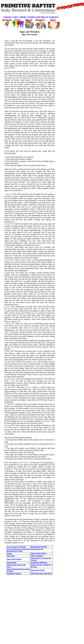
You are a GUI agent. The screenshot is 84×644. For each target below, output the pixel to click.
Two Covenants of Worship (16, 547)
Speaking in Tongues (14, 573)
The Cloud (11, 556)
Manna (9, 553)
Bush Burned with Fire (39, 547)
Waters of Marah (37, 556)
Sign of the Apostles (38, 570)
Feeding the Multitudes (39, 563)
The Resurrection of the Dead (41, 573)
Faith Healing (12, 563)
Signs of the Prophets (14, 559)
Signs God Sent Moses (39, 553)
